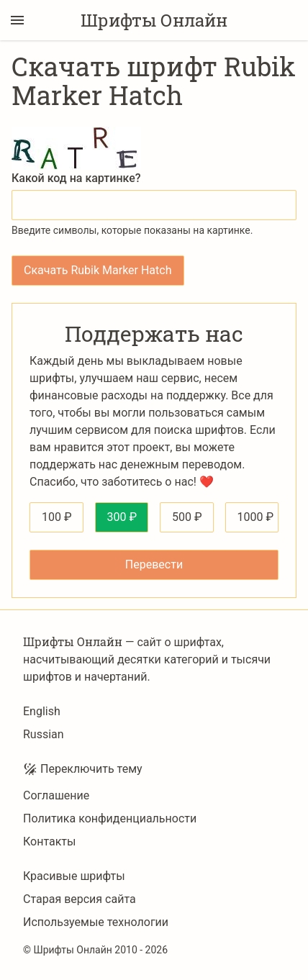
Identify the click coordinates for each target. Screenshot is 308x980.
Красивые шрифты (74, 876)
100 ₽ (57, 517)
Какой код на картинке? (76, 178)
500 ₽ (187, 517)
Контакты (49, 841)
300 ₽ (122, 517)
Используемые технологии (96, 922)
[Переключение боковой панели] (17, 20)
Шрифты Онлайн (154, 20)
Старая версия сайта (80, 899)
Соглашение (56, 795)
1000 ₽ (256, 517)
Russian (44, 734)
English (42, 711)
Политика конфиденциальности (110, 818)
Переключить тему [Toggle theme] (83, 769)
